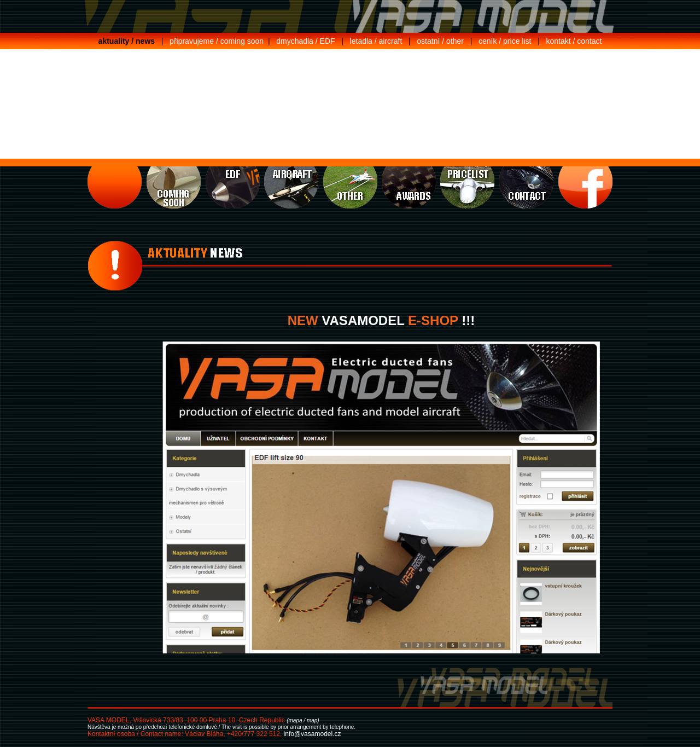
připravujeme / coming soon (217, 41)
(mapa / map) (303, 720)
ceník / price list (505, 41)
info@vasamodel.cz (313, 734)
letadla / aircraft (376, 41)
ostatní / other (440, 41)
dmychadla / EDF (305, 41)
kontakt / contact (574, 41)
